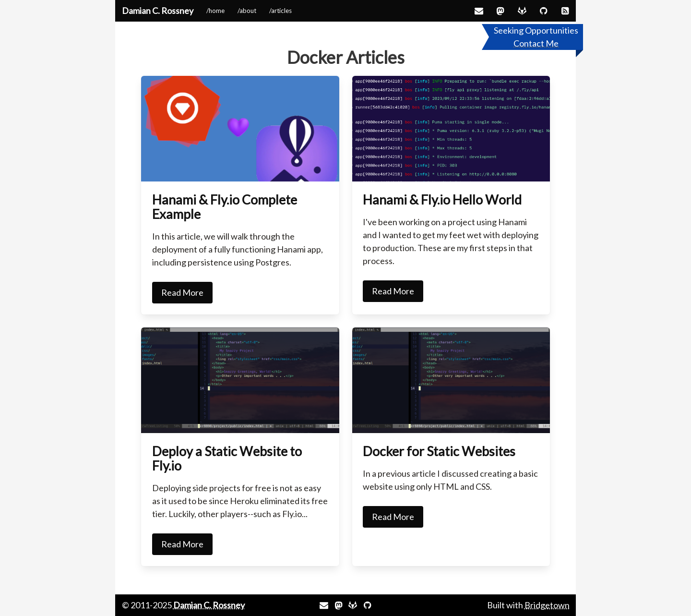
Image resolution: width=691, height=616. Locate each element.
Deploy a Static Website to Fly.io (227, 458)
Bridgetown (547, 605)
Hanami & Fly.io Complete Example (225, 207)
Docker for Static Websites (439, 451)
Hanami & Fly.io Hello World (442, 199)
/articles (280, 11)
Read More (182, 292)
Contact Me (536, 43)
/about (247, 11)
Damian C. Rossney (158, 11)
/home (215, 11)
